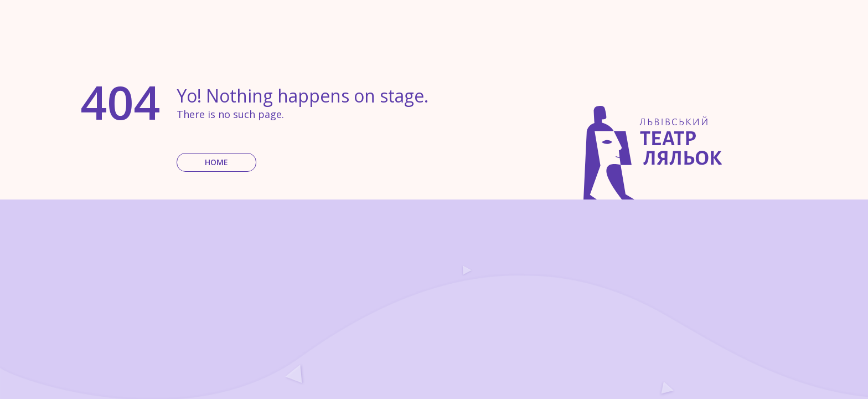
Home (216, 162)
